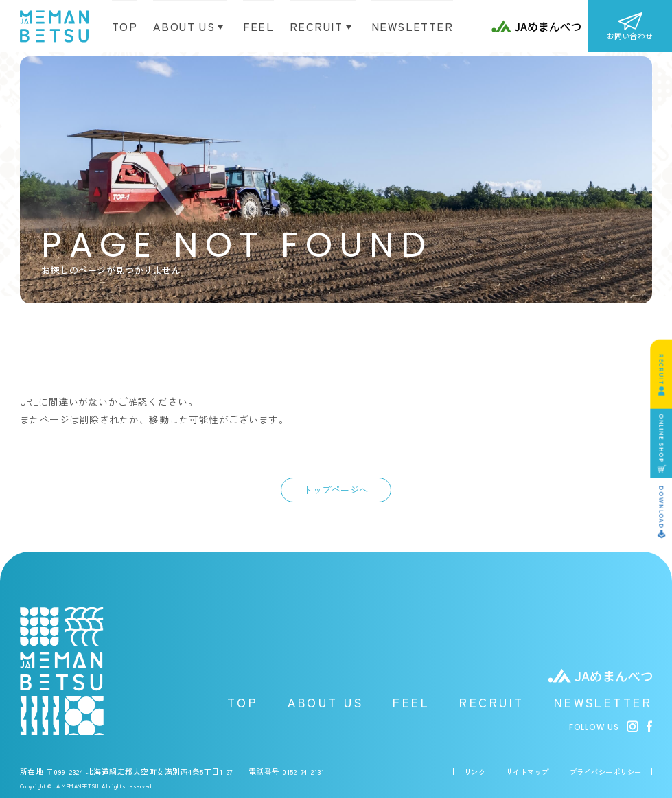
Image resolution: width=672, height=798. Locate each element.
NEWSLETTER (603, 702)
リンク (475, 772)
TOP (125, 26)
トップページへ (336, 490)
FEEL (411, 702)
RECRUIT (491, 702)
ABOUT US (325, 702)
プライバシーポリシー (606, 772)
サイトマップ (528, 772)
